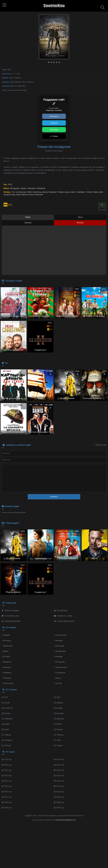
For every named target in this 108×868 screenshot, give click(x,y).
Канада (58, 749)
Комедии (59, 698)
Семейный (43, 188)
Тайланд (59, 776)
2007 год (7, 849)
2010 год (59, 838)
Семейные (7, 714)
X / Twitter (54, 136)
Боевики (6, 676)
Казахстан (7, 749)
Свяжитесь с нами (63, 657)
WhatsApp (54, 130)
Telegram (54, 123)
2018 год (59, 817)
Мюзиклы (7, 708)
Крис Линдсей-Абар (12, 195)
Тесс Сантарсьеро (19, 192)
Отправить (54, 524)
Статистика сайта (11, 657)
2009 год (7, 843)
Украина (59, 744)
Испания (59, 754)
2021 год (7, 811)
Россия (6, 744)
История (6, 698)
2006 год (59, 849)
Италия (6, 754)
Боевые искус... (61, 676)
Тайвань (7, 776)
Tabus (80, 217)
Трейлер (28, 223)
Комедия (33, 188)
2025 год (7, 800)
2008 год (59, 843)
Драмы (5, 692)
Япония (59, 771)
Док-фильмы (60, 692)
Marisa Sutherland (42, 195)
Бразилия (7, 781)
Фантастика (8, 724)
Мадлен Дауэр (67, 192)
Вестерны (7, 682)
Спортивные (60, 714)
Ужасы (57, 719)
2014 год (59, 827)
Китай (58, 765)
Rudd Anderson (28, 195)
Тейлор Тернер (98, 192)
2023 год (7, 806)
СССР (5, 738)
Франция (59, 760)
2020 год (59, 811)
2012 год (59, 833)
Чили (57, 781)
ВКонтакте (54, 116)
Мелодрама (15, 188)
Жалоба (80, 223)
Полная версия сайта (65, 662)
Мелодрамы (60, 703)
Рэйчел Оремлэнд (36, 192)
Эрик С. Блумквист (82, 192)
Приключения (61, 708)
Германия (7, 760)
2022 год (59, 806)
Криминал (7, 703)
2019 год (7, 817)
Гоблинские (7, 687)
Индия (6, 765)
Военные (59, 682)
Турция (58, 787)
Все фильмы (61, 652)
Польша (7, 787)
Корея (6, 771)
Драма (25, 188)
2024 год (59, 800)
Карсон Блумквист (52, 192)
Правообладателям (12, 662)
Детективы (60, 687)
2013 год (7, 833)
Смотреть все (101, 472)
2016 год (59, 822)
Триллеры (7, 719)
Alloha (28, 217)
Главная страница (11, 652)
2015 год (7, 827)
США (57, 738)
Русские (58, 724)
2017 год (7, 822)
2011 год (7, 838)
